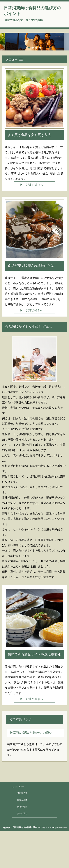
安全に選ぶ (22, 813)
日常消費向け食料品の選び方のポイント (33, 11)
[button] (35, 59)
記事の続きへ (35, 185)
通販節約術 (22, 793)
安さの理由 (22, 807)
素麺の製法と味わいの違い (33, 733)
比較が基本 (22, 800)
